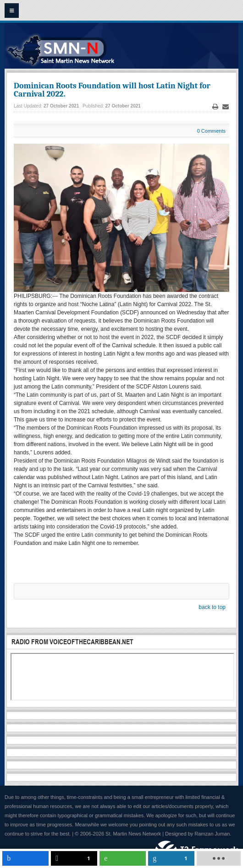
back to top (212, 607)
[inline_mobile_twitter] (74, 858)
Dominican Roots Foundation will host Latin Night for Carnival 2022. (112, 90)
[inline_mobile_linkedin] (171, 858)
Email (226, 107)
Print (215, 107)
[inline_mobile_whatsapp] (123, 858)
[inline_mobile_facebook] (25, 858)
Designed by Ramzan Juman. (198, 834)
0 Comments (211, 131)
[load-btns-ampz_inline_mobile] (218, 858)
